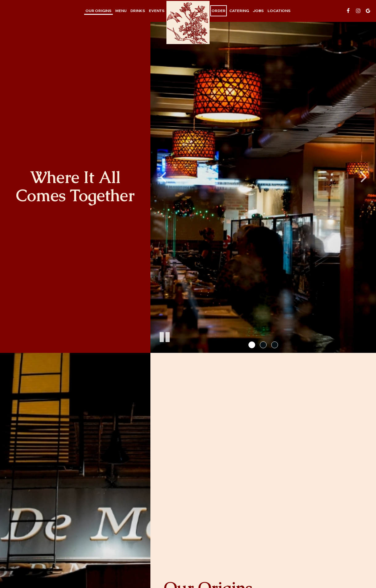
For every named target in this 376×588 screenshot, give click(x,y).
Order (219, 11)
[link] (188, 22)
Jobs (258, 11)
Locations (279, 11)
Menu (121, 11)
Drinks (138, 11)
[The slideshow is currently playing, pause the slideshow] (164, 336)
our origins (98, 11)
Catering (239, 11)
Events (157, 11)
